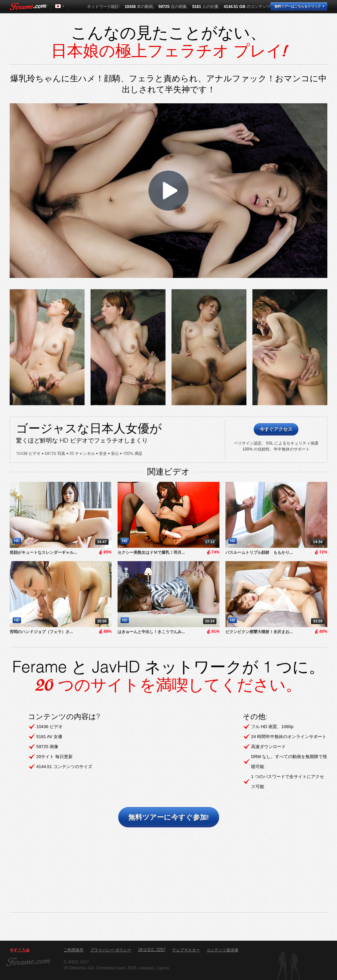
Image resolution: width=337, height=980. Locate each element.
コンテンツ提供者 (222, 950)
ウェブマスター (186, 950)
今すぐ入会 (20, 950)
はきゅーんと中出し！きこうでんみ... (151, 632)
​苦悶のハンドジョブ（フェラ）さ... (41, 632)
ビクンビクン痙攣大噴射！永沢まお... (259, 632)
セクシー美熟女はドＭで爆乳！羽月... (151, 552)
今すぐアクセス (276, 429)
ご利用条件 (74, 950)
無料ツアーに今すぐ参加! (169, 817)
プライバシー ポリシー (111, 950)
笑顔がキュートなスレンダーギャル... (43, 552)
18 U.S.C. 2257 (152, 950)
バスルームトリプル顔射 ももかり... (259, 552)
